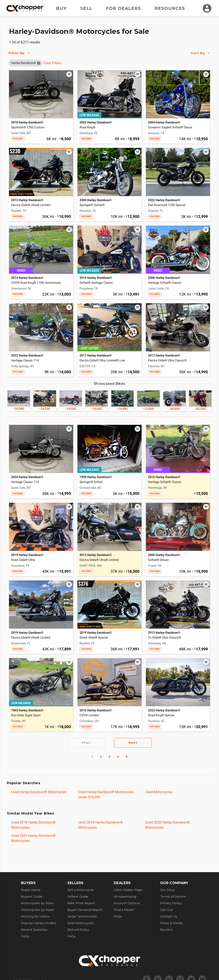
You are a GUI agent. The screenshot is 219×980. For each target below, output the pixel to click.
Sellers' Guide (78, 897)
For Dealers (124, 8)
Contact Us (169, 916)
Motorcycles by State (37, 903)
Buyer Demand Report (85, 910)
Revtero (166, 930)
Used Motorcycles (159, 792)
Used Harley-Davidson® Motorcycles (39, 792)
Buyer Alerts (31, 890)
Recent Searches (34, 930)
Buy (61, 8)
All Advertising (125, 897)
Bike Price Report (81, 903)
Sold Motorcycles (81, 923)
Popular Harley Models (39, 923)
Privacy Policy (171, 903)
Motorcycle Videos (35, 916)
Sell (86, 8)
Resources (170, 8)
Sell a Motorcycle (81, 890)
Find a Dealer (124, 910)
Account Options (127, 903)
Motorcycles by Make (38, 910)
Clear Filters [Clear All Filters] (52, 63)
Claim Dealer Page (128, 890)
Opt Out (166, 910)
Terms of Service (173, 897)
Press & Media (171, 923)
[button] (24, 63)
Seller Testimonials (82, 916)
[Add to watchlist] (69, 74)
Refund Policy (78, 930)
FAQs (25, 936)
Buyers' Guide (32, 897)
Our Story (168, 890)
